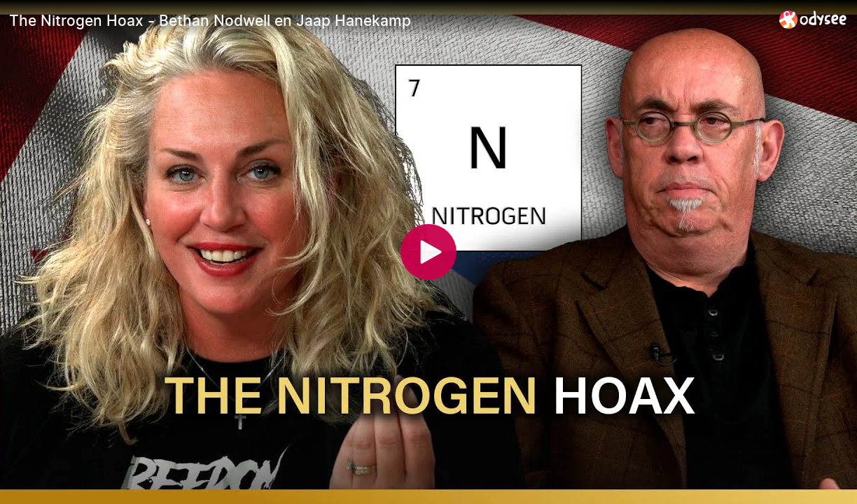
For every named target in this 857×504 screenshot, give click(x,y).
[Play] (428, 252)
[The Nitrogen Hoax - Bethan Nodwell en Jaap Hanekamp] (389, 20)
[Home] (813, 19)
